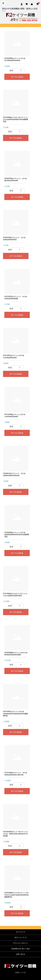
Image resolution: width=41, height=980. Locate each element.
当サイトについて (21, 937)
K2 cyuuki (21, 973)
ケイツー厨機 (21, 15)
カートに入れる (17, 77)
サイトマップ (21, 932)
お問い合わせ (21, 954)
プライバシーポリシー (21, 943)
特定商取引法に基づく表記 (21, 949)
